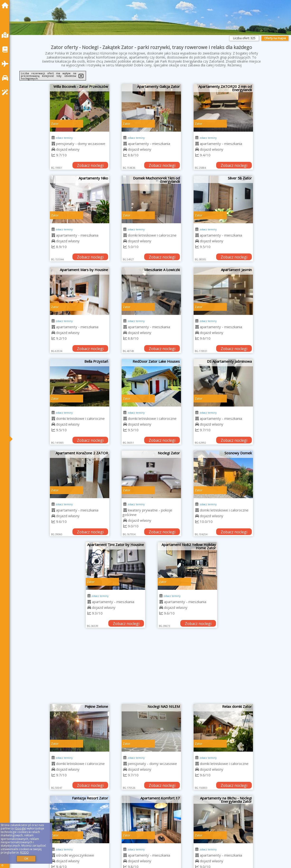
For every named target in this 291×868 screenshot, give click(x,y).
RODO (24, 852)
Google (20, 828)
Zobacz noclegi (90, 165)
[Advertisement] (152, 668)
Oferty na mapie (275, 38)
